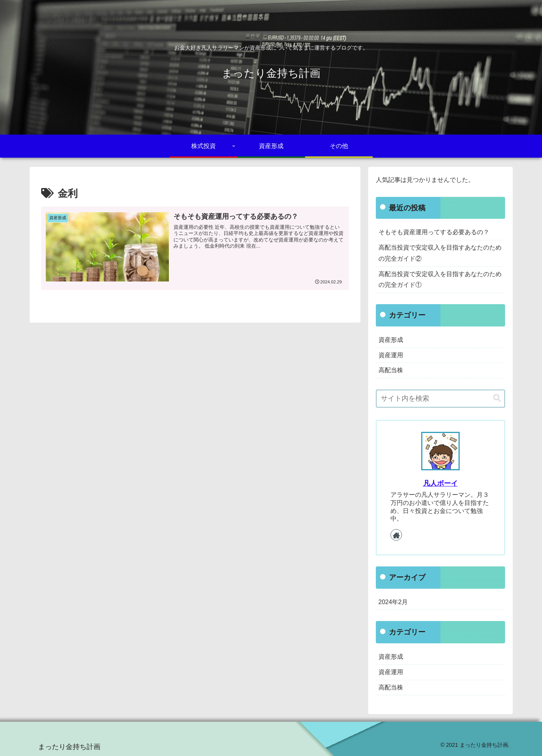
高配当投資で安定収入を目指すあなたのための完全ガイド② (440, 253)
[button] (497, 398)
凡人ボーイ (440, 483)
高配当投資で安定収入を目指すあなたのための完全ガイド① (440, 280)
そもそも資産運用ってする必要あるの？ (434, 232)
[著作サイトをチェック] (396, 535)
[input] (440, 399)
